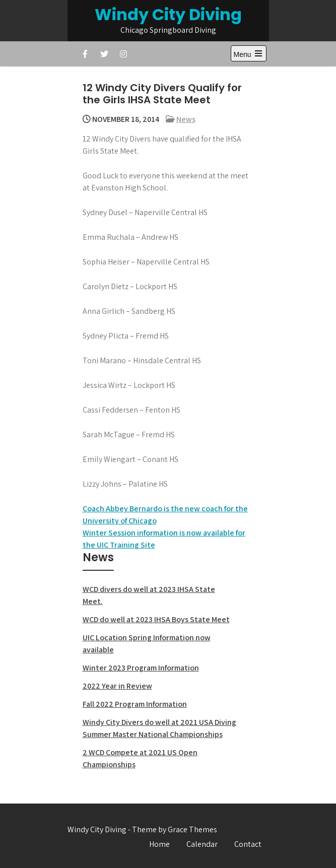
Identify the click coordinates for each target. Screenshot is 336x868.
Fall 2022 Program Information (135, 704)
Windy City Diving (168, 14)
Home (159, 844)
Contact (248, 844)
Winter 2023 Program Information (141, 668)
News (186, 119)
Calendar (202, 844)
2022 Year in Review (117, 686)
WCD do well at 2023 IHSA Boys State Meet (156, 619)
